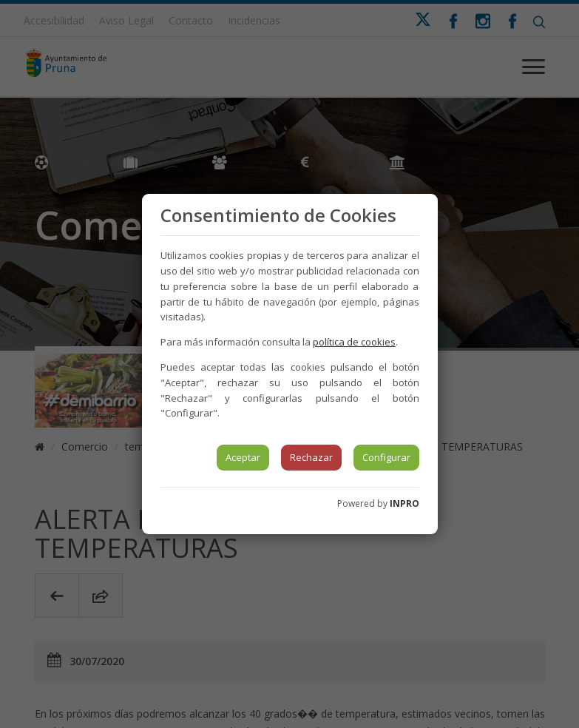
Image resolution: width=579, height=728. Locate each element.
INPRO (404, 503)
